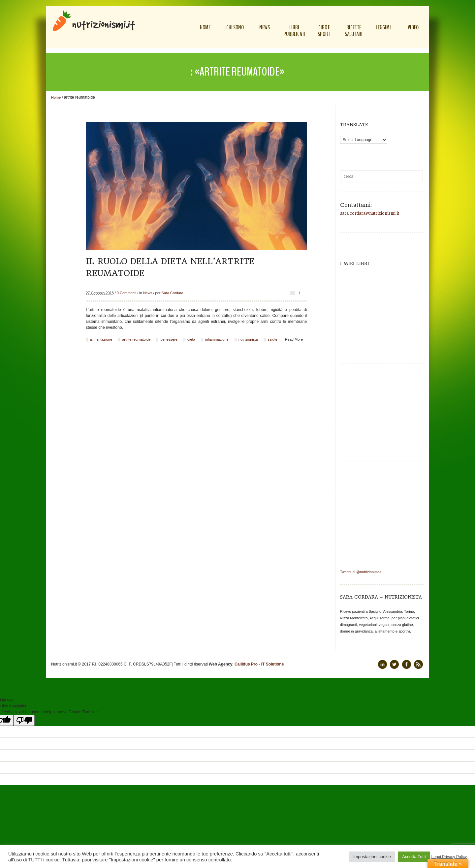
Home (56, 97)
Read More (294, 339)
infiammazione (217, 339)
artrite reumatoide (136, 339)
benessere (169, 339)
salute (273, 339)
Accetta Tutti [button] (414, 857)
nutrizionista (248, 339)
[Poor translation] (24, 720)
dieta (191, 339)
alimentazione (101, 339)
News (148, 293)
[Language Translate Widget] (364, 140)
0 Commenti (127, 293)
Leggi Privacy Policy (449, 857)
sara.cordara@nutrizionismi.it (370, 213)
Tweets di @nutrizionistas (361, 572)
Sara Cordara (173, 293)
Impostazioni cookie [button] (372, 857)
